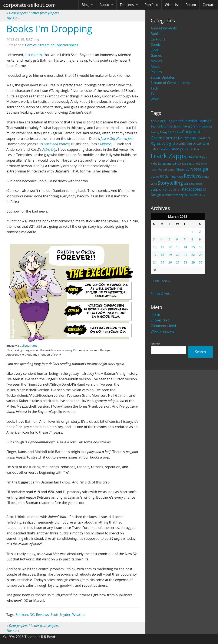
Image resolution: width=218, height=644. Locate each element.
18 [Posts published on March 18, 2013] (162, 255)
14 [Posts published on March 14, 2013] (185, 247)
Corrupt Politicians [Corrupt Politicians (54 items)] (179, 138)
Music (155, 67)
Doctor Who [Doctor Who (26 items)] (201, 144)
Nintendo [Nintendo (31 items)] (182, 169)
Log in (156, 315)
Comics (156, 45)
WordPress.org (162, 331)
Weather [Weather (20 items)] (167, 195)
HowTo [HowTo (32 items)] (193, 157)
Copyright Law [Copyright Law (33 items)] (170, 132)
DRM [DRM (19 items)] (154, 149)
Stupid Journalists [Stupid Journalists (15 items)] (193, 184)
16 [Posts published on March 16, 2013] (201, 247)
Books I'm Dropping (49, 29)
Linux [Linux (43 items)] (177, 163)
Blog (85, 5)
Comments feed (163, 326)
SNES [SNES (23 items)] (206, 177)
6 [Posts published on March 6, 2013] (177, 239)
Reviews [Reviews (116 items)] (193, 176)
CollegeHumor (29, 346)
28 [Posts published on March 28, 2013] (185, 262)
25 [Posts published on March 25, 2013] (162, 262)
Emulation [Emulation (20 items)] (163, 149)
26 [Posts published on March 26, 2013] (170, 262)
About (104, 5)
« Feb (155, 281)
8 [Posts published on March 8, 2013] (192, 239)
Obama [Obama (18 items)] (155, 177)
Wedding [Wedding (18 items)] (178, 195)
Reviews (42, 615)
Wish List (172, 5)
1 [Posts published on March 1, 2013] (192, 232)
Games (156, 55)
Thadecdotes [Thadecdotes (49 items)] (191, 189)
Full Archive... (161, 294)
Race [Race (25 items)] (180, 177)
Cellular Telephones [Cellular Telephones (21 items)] (170, 127)
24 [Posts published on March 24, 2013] (155, 262)
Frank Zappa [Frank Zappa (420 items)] (169, 156)
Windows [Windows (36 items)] (191, 195)
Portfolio (151, 5)
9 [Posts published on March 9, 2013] (200, 239)
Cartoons (158, 39)
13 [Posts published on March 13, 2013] (178, 247)
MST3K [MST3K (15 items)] (171, 170)
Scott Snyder (60, 615)
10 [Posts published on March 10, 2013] (155, 247)
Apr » (166, 281)
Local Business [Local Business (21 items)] (191, 164)
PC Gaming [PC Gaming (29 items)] (168, 176)
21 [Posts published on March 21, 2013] (185, 255)
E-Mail (156, 50)
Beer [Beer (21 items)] (154, 127)
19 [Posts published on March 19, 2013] (170, 255)
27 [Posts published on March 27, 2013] (178, 262)
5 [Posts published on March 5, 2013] (169, 239)
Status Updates (163, 77)
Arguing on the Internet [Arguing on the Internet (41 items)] (179, 121)
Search (155, 344)
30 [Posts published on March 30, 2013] (201, 262)
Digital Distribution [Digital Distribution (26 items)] (179, 144)
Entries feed (160, 320)
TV (153, 94)
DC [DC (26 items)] (164, 144)
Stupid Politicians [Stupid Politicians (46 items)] (165, 189)
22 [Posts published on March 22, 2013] (193, 255)
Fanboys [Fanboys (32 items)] (177, 149)
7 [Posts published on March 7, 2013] (185, 239)
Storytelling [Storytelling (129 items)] (170, 183)
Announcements (164, 28)
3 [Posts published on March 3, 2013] (154, 239)
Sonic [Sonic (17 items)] (154, 184)
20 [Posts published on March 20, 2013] (178, 255)
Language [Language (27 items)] (165, 163)
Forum (191, 5)
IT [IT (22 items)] (200, 157)
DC (32, 615)
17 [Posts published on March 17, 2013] (155, 255)
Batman (22, 615)
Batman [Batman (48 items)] (205, 121)
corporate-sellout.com (29, 5)
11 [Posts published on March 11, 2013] (162, 247)
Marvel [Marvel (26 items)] (162, 169)
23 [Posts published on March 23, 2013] (201, 255)
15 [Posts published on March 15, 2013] (193, 247)
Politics (156, 72)
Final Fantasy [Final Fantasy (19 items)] (191, 149)
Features (127, 5)
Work (155, 99)
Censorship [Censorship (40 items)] (192, 126)
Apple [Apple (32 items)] (155, 121)
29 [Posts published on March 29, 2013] (193, 262)
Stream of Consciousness (171, 83)
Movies (156, 61)
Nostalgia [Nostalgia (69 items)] (199, 169)
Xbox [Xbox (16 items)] (202, 195)
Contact (209, 5)
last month (33, 55)
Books (156, 34)
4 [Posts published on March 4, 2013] (162, 239)
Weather (79, 615)
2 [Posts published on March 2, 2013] (200, 232)
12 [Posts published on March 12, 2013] (170, 247)
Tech (154, 88)
